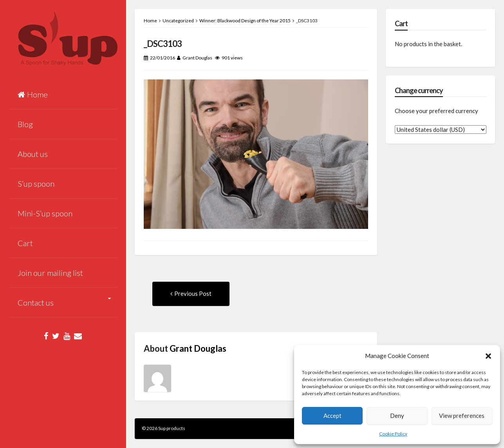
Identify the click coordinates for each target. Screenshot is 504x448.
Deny (397, 416)
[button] (488, 356)
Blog (25, 124)
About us (33, 154)
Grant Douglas (197, 58)
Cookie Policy (393, 434)
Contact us (36, 302)
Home (33, 94)
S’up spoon (36, 184)
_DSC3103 (163, 44)
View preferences (462, 416)
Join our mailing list (50, 273)
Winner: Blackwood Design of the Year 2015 (245, 21)
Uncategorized (178, 21)
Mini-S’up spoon (45, 213)
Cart (25, 243)
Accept (332, 416)
